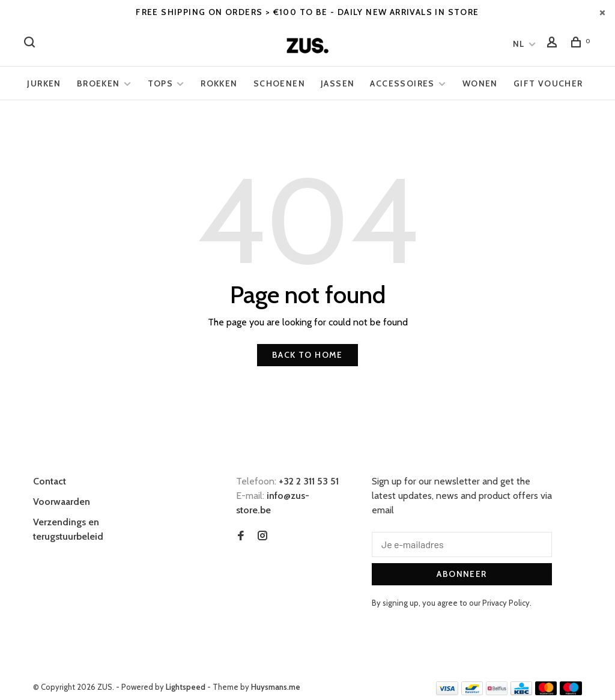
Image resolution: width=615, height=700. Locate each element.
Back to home (307, 355)
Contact (50, 481)
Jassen (338, 83)
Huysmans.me (276, 687)
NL (519, 44)
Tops (161, 83)
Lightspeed (186, 687)
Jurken (44, 83)
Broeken (98, 83)
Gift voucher (548, 83)
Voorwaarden (62, 502)
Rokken (219, 83)
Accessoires (402, 83)
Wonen (480, 83)
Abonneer (462, 574)
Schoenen (279, 83)
